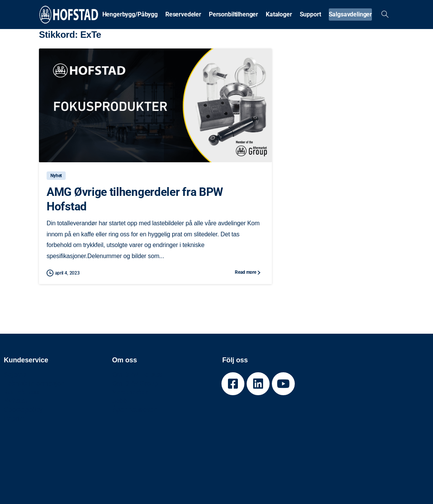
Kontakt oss (21, 392)
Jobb (120, 401)
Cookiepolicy (23, 409)
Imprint (15, 418)
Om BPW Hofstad (138, 374)
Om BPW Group (135, 383)
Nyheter (16, 401)
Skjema (15, 374)
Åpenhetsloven (135, 409)
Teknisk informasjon (34, 383)
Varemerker (130, 392)
